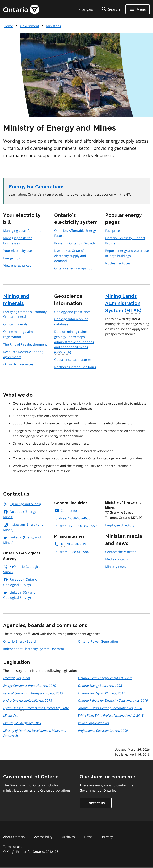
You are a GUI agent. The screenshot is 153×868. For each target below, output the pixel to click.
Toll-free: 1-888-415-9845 (72, 552)
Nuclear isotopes (118, 263)
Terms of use (13, 847)
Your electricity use (18, 251)
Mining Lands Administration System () (123, 303)
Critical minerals (15, 324)
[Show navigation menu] (138, 9)
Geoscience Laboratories (73, 360)
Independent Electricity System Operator (34, 649)
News (88, 837)
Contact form (67, 511)
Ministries (54, 26)
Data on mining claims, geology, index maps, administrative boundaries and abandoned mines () (74, 342)
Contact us (96, 803)
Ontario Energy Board (20, 641)
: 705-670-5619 (70, 544)
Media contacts (117, 559)
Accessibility (43, 837)
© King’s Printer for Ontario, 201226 (31, 852)
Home (8, 26)
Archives (68, 837)
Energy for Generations (37, 187)
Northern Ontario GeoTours (75, 367)
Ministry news (116, 567)
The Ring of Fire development (25, 344)
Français (86, 9)
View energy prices (17, 265)
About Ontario (14, 837)
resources (18, 364)
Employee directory (120, 525)
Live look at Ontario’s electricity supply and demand (70, 256)
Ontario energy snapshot (73, 268)
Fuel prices (113, 231)
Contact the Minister (121, 552)
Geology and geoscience (72, 312)
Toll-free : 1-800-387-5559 (75, 526)
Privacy (107, 837)
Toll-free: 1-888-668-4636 (72, 518)
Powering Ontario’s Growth (75, 243)
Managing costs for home (22, 231)
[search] (110, 9)
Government (30, 26)
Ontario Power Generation (98, 641)
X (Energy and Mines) (22, 504)
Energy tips (12, 258)
